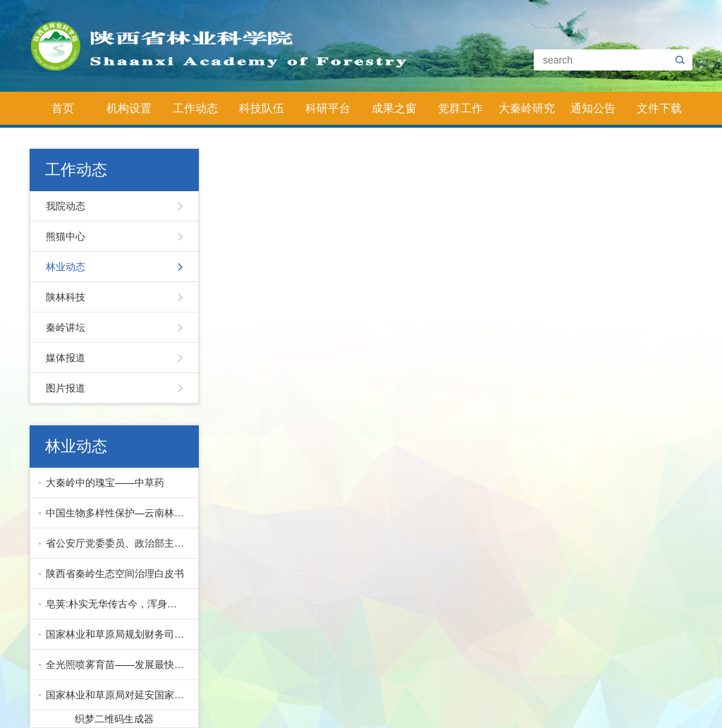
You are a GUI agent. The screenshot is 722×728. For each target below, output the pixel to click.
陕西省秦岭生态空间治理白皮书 (115, 574)
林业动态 (66, 267)
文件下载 (659, 108)
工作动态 (195, 108)
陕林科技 (66, 297)
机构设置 (129, 108)
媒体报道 (66, 358)
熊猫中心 (66, 236)
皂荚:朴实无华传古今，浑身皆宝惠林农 (119, 604)
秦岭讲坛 (66, 327)
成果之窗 (394, 108)
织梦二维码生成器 (114, 719)
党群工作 (460, 108)
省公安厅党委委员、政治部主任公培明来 (119, 543)
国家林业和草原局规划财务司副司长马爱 (119, 634)
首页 (63, 108)
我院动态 (66, 206)
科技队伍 (262, 108)
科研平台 (328, 108)
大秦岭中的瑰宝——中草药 (105, 483)
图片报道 (66, 388)
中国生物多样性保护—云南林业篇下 (119, 513)
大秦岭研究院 (527, 114)
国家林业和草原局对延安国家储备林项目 (119, 695)
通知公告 (593, 108)
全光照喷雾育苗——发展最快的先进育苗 (119, 665)
